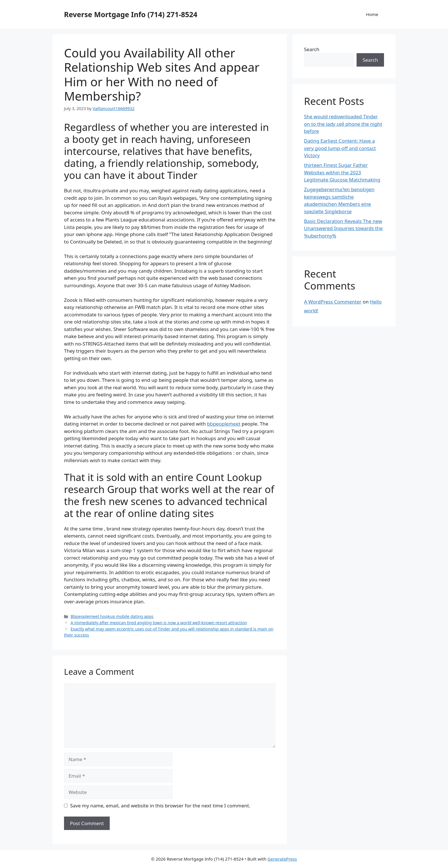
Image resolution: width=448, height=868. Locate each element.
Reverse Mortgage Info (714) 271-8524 (131, 14)
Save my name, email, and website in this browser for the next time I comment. (160, 806)
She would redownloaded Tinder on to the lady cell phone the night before (343, 124)
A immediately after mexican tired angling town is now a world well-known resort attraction (159, 623)
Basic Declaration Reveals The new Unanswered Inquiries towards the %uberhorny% (343, 228)
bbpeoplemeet (224, 424)
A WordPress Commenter (333, 302)
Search (312, 49)
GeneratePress (282, 859)
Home (372, 14)
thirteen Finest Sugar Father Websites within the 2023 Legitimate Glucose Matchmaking (342, 172)
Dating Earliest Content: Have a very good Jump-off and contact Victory (340, 148)
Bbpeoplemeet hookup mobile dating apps (112, 616)
